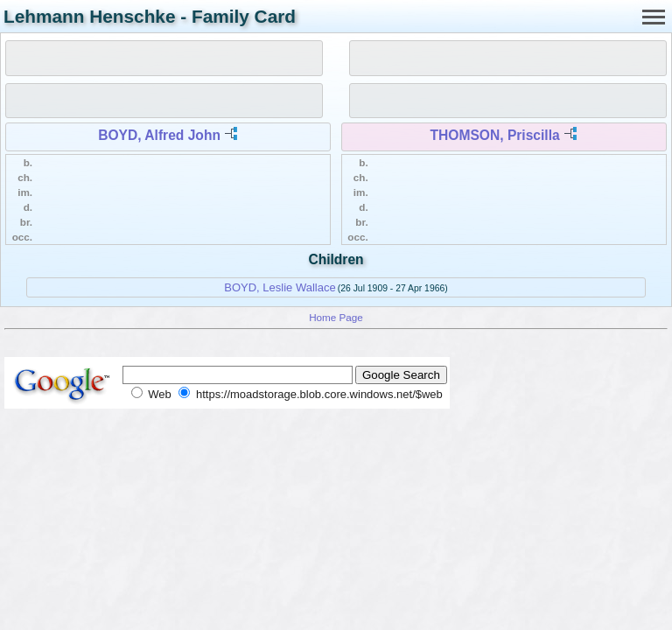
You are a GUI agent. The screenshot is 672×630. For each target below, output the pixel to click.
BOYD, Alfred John (159, 135)
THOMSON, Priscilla (495, 135)
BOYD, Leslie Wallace (280, 287)
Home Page (336, 317)
